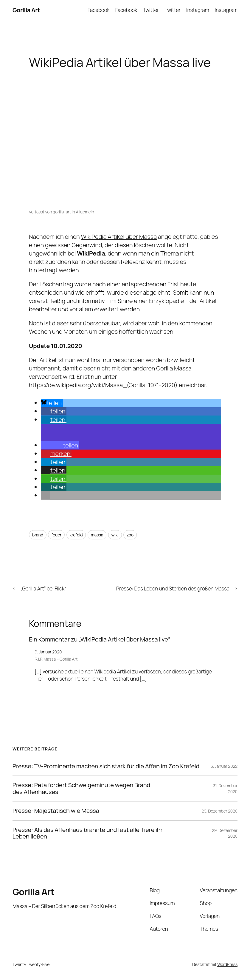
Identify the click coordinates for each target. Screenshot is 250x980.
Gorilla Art (26, 10)
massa (97, 535)
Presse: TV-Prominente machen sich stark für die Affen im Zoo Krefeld (106, 766)
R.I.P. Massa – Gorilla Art (56, 659)
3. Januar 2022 (224, 766)
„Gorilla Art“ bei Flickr (43, 589)
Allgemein (85, 212)
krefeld (76, 535)
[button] (52, 403)
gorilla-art (62, 212)
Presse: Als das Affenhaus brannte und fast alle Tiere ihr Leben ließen (88, 833)
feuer (56, 535)
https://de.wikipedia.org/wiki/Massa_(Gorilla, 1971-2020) (103, 385)
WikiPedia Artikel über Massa (119, 237)
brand (38, 535)
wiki (115, 535)
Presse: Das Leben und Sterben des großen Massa (173, 589)
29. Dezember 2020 (219, 811)
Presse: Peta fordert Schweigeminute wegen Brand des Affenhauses (81, 789)
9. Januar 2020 (48, 652)
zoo (130, 535)
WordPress (227, 964)
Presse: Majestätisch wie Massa (56, 811)
